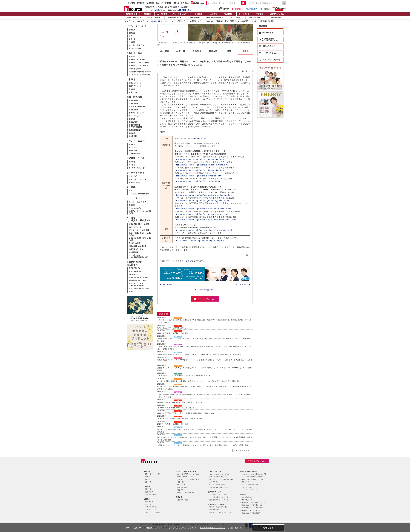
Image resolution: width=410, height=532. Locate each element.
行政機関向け (229, 14)
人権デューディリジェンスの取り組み (140, 212)
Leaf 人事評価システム (186, 477)
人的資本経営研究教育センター (140, 72)
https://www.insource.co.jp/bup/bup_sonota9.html (197, 181)
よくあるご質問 (247, 487)
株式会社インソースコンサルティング (252, 508)
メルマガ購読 (235, 18)
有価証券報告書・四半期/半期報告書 (135, 126)
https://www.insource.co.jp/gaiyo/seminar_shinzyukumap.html (203, 230)
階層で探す (149, 492)
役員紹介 (132, 42)
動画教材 (198, 14)
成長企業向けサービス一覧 (219, 500)
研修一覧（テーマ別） (153, 474)
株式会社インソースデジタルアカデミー (253, 502)
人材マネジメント (135, 227)
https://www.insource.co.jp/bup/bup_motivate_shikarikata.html (203, 195)
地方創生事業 (134, 252)
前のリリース (167, 284)
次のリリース (243, 284)
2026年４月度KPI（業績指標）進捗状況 (173, 424)
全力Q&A (185, 3)
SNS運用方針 (134, 274)
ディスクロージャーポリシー (139, 288)
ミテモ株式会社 (247, 497)
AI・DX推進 (162, 14)
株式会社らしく (247, 500)
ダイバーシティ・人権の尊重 (139, 230)
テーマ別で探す (151, 494)
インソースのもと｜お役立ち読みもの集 (252, 477)
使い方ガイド (182, 485)
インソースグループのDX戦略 (139, 75)
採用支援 (259, 14)
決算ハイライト (134, 104)
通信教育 (214, 14)
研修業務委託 (214, 510)
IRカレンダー (134, 147)
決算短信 (132, 119)
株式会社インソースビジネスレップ (252, 505)
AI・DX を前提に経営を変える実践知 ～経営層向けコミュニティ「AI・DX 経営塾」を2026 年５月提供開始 (199, 381)
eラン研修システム (180, 14)
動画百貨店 (149, 502)
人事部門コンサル (277, 14)
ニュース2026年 (135, 154)
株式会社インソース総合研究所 (250, 513)
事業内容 (213, 51)
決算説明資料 (134, 122)
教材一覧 (148, 504)
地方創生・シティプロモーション (221, 512)
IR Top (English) (135, 48)
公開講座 (147, 14)
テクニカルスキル (152, 507)
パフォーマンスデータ (271, 60)
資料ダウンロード (256, 18)
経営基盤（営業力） (136, 69)
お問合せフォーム (135, 83)
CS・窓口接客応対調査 (217, 485)
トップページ (130, 21)
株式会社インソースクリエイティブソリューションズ (254, 510)
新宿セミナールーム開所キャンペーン (191, 138)
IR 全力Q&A (133, 92)
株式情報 (132, 162)
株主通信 (132, 133)
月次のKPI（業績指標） (137, 107)
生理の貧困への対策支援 (137, 246)
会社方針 (132, 291)
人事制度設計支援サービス (219, 487)
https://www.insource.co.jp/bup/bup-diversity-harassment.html (203, 209)
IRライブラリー (134, 116)
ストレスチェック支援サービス (188, 479)
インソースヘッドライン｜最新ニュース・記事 (254, 474)
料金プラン (181, 490)
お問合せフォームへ (205, 299)
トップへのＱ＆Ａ (270, 53)
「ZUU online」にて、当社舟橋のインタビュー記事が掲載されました (184, 376)
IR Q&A (224, 9)
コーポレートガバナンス (137, 45)
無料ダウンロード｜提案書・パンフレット (253, 479)
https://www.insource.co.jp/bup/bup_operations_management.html (205, 220)
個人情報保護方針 (135, 271)
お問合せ (238, 9)
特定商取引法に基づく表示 (138, 277)
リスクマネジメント (136, 208)
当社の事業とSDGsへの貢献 (139, 224)
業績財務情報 (134, 101)
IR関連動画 (133, 150)
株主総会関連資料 (135, 130)
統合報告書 (133, 136)
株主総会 (132, 144)
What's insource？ (134, 18)
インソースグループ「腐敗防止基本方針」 (137, 284)
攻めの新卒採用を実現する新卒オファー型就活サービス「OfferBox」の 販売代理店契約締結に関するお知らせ (199, 354)
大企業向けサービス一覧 (218, 494)
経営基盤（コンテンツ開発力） (140, 63)
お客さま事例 (182, 487)
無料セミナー (276, 18)
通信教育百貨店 (183, 500)
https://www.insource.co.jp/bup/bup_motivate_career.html (201, 214)
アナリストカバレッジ (137, 168)
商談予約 (252, 9)
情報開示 (132, 205)
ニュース (160, 3)
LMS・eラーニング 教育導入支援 (221, 479)
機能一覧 (180, 482)
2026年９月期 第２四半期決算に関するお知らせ (176, 408)
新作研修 (150, 3)
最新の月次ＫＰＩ (270, 46)
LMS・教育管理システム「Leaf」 (189, 474)
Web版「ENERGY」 (154, 18)
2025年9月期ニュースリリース (162, 21)
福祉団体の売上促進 (136, 249)
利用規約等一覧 (134, 268)
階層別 (148, 477)
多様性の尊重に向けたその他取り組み (140, 234)
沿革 (229, 51)
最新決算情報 (268, 33)
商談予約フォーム (135, 86)
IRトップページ (143, 21)
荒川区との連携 (134, 243)
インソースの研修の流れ (250, 485)
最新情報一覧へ (243, 451)
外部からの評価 (134, 182)
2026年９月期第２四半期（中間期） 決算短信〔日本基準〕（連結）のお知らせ (188, 413)
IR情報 (168, 3)
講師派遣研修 (132, 14)
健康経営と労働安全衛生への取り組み (140, 239)
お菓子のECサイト (175, 18)
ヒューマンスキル (152, 510)
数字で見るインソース (137, 113)
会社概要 (131, 3)
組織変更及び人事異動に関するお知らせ (173, 328)
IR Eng (176, 3)
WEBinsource (195, 18)
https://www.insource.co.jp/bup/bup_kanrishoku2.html (199, 159)
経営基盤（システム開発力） (139, 66)
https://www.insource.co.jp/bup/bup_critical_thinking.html (201, 165)
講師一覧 (148, 482)
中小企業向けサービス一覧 (219, 497)
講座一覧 (148, 489)
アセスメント (244, 14)
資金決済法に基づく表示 (137, 281)
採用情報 (141, 3)
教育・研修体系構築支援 (218, 477)
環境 (130, 191)
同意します (268, 528)
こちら (188, 261)
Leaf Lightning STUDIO (186, 493)
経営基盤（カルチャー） (137, 60)
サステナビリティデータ (137, 179)
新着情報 (164, 314)
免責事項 (132, 89)
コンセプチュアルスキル (154, 512)
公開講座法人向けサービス (215, 18)
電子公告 (132, 165)
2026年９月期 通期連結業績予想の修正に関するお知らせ (180, 419)
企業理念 (197, 51)
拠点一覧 (181, 51)
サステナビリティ (135, 176)
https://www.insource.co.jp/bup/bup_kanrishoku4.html (199, 170)
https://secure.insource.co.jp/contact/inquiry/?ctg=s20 (200, 241)
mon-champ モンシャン (250, 490)
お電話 (265, 9)
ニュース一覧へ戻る (205, 290)
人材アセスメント (216, 482)
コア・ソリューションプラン (220, 474)
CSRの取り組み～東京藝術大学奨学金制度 (138, 256)
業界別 (148, 479)
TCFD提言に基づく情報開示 (139, 194)
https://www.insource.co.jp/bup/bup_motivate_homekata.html (203, 201)
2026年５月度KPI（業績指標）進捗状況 (173, 333)
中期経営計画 (134, 110)
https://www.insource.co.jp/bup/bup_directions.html (198, 176)
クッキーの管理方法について (213, 528)
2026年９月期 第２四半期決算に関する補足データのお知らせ (181, 402)
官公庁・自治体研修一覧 (218, 507)
